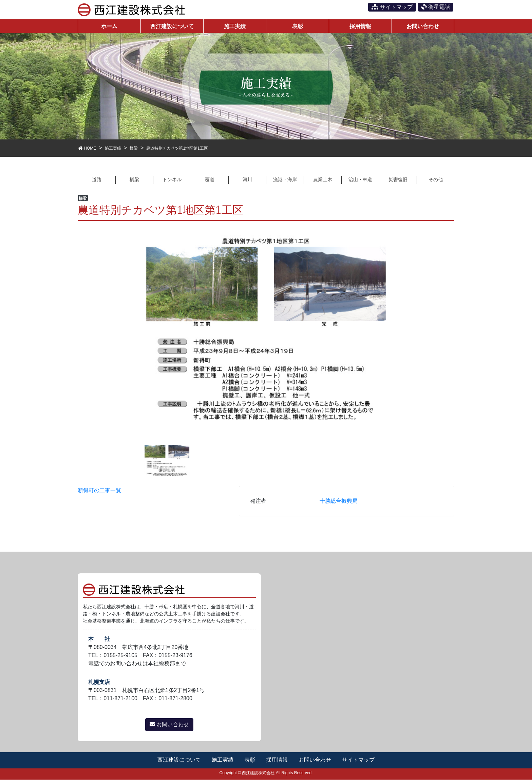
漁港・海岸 (285, 183)
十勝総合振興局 (339, 505)
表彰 (250, 763)
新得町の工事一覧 (99, 494)
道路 (97, 183)
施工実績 (222, 763)
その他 (436, 183)
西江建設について (178, 763)
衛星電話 (436, 7)
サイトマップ (392, 7)
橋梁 (134, 183)
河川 (247, 183)
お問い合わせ (169, 728)
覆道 (210, 183)
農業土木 (323, 183)
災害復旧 (398, 183)
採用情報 (277, 763)
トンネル (172, 183)
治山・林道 (360, 183)
